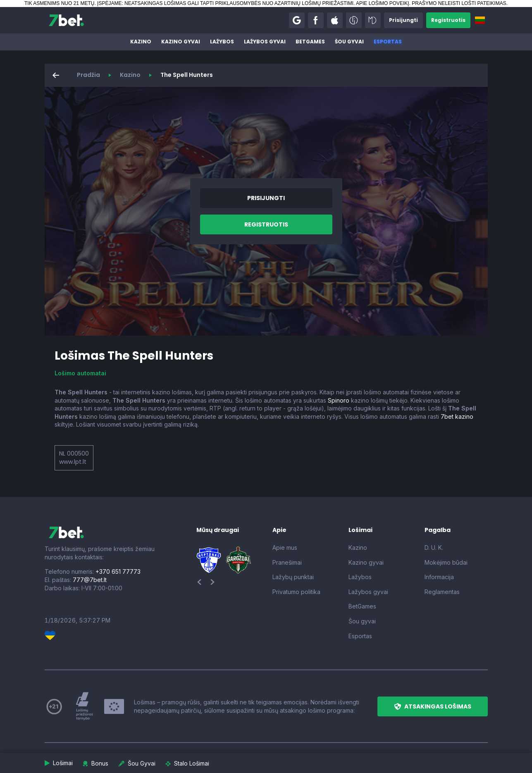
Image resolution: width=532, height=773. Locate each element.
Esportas (388, 42)
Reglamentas (442, 592)
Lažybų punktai (293, 577)
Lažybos (222, 42)
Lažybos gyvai (265, 42)
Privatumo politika (296, 592)
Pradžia (88, 75)
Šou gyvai (349, 42)
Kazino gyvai (181, 42)
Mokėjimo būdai (446, 562)
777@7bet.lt (90, 580)
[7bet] (66, 20)
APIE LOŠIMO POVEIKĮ (383, 3)
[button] (297, 20)
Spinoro (339, 400)
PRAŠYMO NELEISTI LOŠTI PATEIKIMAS (459, 3)
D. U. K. (434, 548)
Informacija (439, 577)
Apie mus (285, 548)
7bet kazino (457, 416)
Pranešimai (287, 562)
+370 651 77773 (118, 571)
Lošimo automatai (80, 373)
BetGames (310, 42)
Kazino (141, 42)
